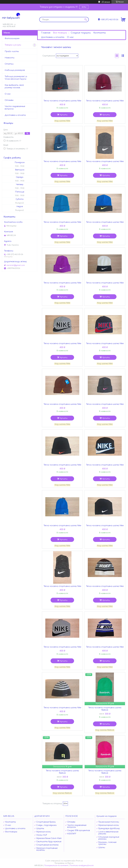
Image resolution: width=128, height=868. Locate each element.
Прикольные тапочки (109, 822)
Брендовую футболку (109, 828)
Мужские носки (44, 832)
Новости (10, 58)
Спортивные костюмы (47, 845)
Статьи (9, 64)
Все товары (60, 33)
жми (84, 7)
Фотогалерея (12, 38)
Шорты (40, 828)
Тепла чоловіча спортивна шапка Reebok (105, 709)
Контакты (100, 33)
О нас (70, 37)
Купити (64, 115)
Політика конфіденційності (82, 866)
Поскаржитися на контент (56, 866)
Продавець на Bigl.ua (64, 863)
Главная (46, 33)
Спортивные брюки (46, 822)
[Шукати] (86, 20)
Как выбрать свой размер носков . (14, 86)
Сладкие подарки (81, 33)
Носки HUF (42, 835)
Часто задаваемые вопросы (15, 108)
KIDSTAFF (72, 834)
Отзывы (9, 100)
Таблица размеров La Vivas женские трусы (16, 78)
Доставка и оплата (53, 37)
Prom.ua (79, 861)
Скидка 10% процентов (79, 830)
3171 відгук (106, 2)
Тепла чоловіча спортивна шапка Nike (62, 101)
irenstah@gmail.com (16, 265)
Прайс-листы (12, 51)
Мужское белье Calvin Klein (49, 838)
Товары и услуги (13, 45)
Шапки (102, 847)
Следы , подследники (46, 825)
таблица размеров (15, 70)
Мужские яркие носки (109, 825)
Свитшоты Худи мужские (49, 842)
